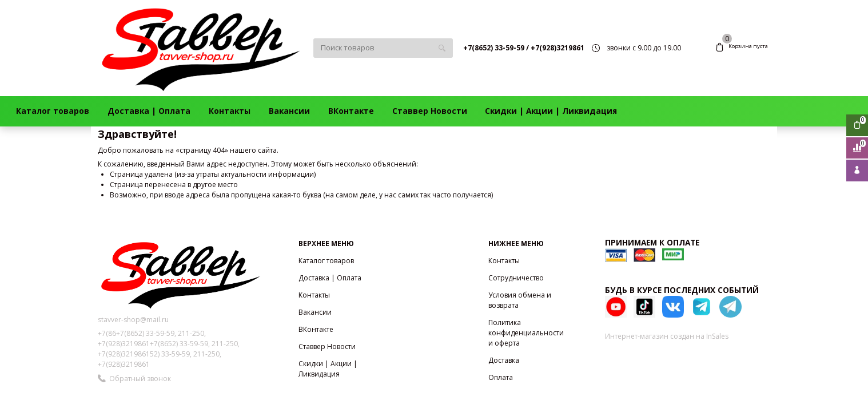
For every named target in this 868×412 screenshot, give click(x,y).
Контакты (230, 111)
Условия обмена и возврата (520, 300)
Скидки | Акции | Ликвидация (551, 111)
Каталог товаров (53, 111)
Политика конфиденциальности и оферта (526, 333)
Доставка (504, 360)
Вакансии (289, 111)
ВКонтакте (351, 111)
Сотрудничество (516, 278)
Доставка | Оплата (149, 111)
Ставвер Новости (430, 111)
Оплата (501, 377)
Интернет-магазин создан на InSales (667, 336)
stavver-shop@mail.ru (133, 320)
